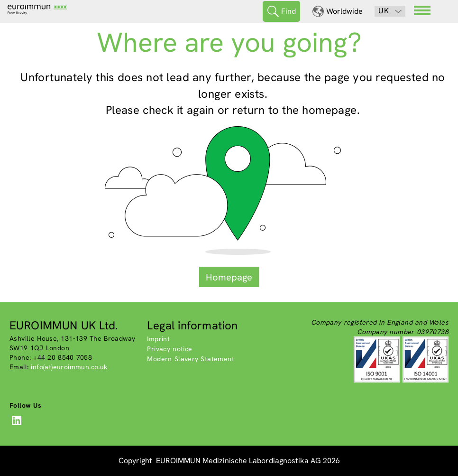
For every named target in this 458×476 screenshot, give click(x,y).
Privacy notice (169, 349)
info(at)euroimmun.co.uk (69, 367)
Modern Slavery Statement (191, 359)
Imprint (158, 339)
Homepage (229, 277)
